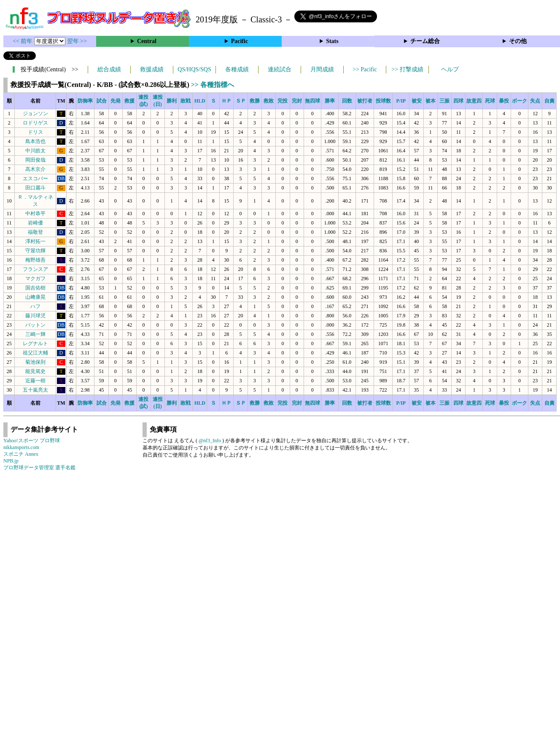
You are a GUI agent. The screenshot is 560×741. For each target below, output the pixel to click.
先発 (116, 101)
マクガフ (35, 279)
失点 (535, 101)
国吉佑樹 (35, 288)
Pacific (240, 41)
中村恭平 (35, 214)
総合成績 (109, 69)
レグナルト (35, 343)
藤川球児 (35, 316)
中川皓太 (35, 151)
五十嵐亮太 (35, 390)
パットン (35, 325)
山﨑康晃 (35, 297)
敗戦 (186, 101)
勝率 (330, 101)
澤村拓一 (35, 241)
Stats (332, 41)
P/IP (401, 101)
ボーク (520, 101)
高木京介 (35, 169)
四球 (458, 101)
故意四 (474, 101)
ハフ (35, 306)
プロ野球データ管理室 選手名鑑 (39, 468)
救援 (129, 101)
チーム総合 (425, 41)
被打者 (365, 101)
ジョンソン (35, 114)
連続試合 (280, 69)
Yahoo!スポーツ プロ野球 (32, 441)
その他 (518, 41)
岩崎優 (35, 223)
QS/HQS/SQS (194, 69)
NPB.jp (11, 461)
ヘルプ (450, 69)
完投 (283, 101)
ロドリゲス (35, 123)
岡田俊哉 (35, 160)
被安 (417, 101)
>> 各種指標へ (213, 85)
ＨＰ (226, 101)
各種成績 (237, 69)
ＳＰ (241, 101)
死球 (490, 101)
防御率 (85, 101)
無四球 (312, 101)
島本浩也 (35, 141)
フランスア (35, 269)
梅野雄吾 (35, 260)
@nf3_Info (210, 441)
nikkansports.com (21, 447)
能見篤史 (35, 371)
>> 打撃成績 (407, 69)
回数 (347, 101)
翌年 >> (77, 41)
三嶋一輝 (35, 334)
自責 (549, 101)
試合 (102, 101)
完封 (297, 101)
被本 (431, 101)
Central (147, 41)
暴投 (504, 101)
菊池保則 (35, 362)
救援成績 (152, 69)
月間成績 (322, 69)
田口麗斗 (35, 188)
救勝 (255, 101)
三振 (444, 101)
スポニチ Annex (21, 454)
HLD (200, 101)
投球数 (383, 101)
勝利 (172, 101)
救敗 (269, 101)
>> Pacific (365, 69)
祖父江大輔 (35, 353)
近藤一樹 (35, 381)
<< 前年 (23, 41)
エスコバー (35, 178)
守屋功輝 (35, 251)
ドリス (35, 132)
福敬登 (35, 232)
